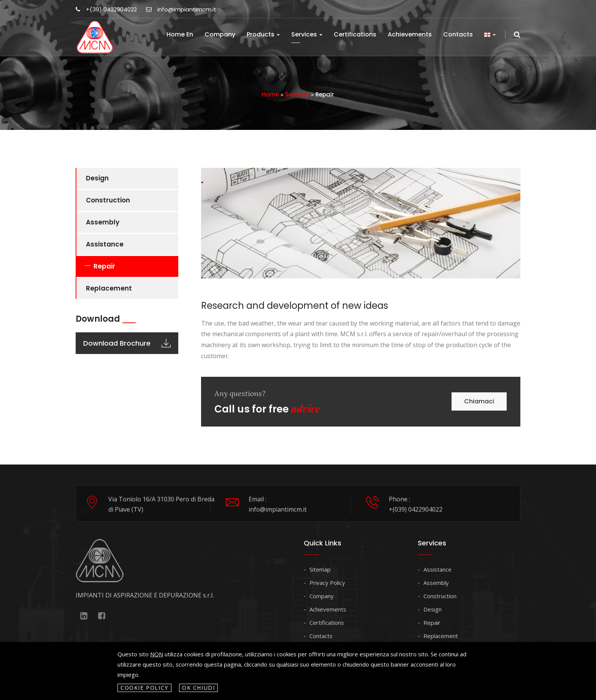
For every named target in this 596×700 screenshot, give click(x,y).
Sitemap (320, 569)
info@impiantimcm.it (181, 9)
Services (307, 34)
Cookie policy (144, 688)
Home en (180, 34)
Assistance (105, 244)
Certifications (355, 34)
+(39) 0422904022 (106, 9)
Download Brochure (127, 343)
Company (220, 34)
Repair (104, 266)
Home (270, 94)
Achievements (410, 34)
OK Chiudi (199, 688)
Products (263, 34)
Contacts (458, 34)
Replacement (109, 288)
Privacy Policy (327, 583)
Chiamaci (479, 401)
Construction (108, 200)
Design (97, 178)
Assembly (103, 222)
